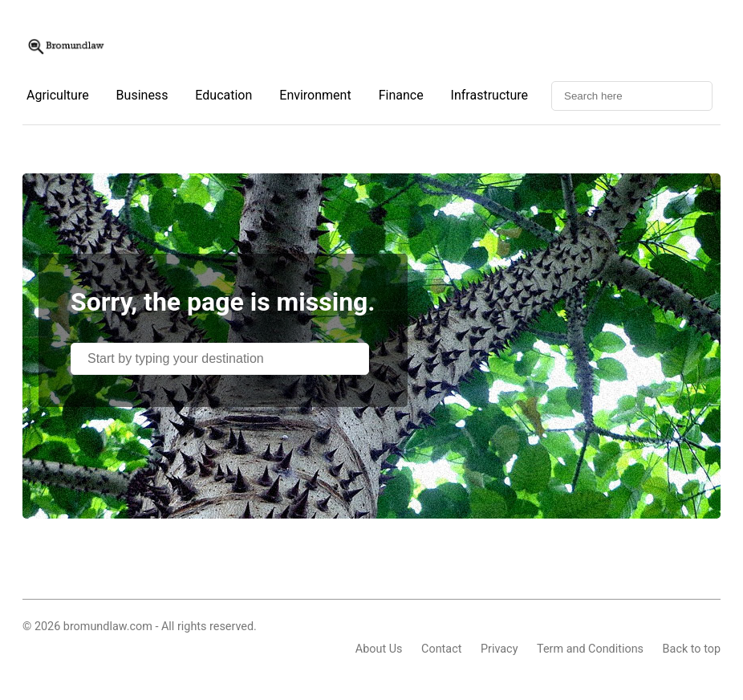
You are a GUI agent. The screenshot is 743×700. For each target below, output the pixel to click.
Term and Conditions (590, 649)
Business (142, 95)
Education (223, 95)
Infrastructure (489, 95)
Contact (441, 649)
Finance (401, 95)
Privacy (499, 649)
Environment (315, 95)
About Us (379, 649)
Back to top (692, 649)
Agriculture (58, 95)
